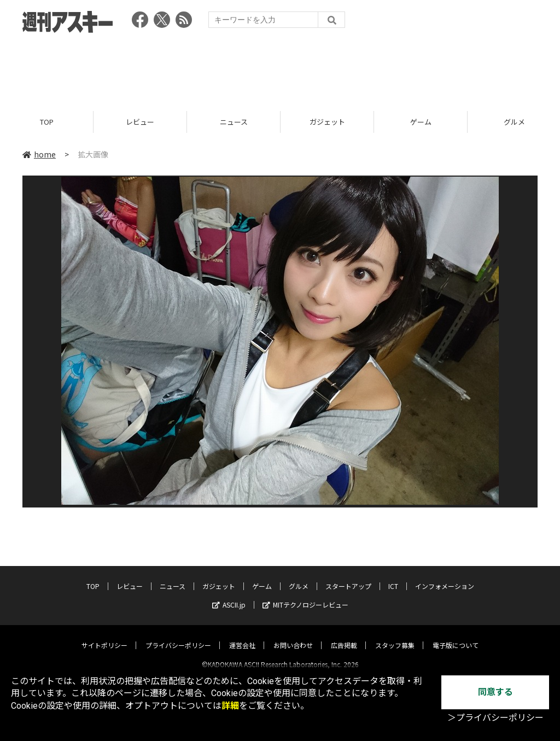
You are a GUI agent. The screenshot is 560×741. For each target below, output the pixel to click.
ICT (393, 577)
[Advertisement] (280, 68)
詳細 (230, 706)
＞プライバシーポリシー (495, 718)
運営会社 (242, 636)
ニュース (234, 122)
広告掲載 (344, 636)
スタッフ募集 (395, 636)
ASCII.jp (229, 595)
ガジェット (327, 122)
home (39, 154)
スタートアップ (348, 577)
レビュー (140, 122)
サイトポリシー (104, 636)
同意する (495, 692)
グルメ (299, 577)
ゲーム (421, 122)
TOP (47, 122)
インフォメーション (445, 577)
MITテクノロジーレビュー (305, 595)
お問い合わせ (293, 636)
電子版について (456, 636)
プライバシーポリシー (178, 636)
